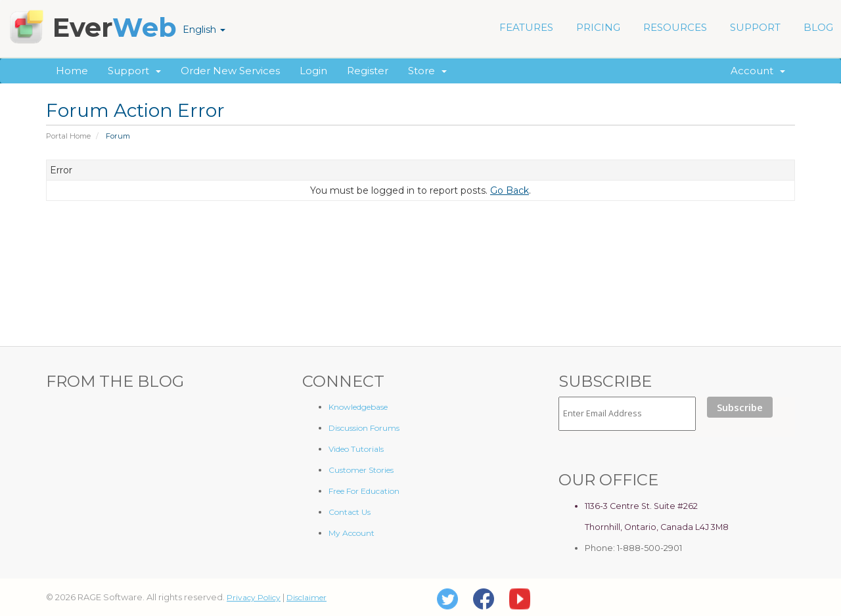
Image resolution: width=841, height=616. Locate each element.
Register (368, 71)
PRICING (598, 27)
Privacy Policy (254, 597)
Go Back (510, 190)
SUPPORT (755, 27)
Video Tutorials (356, 449)
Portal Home (68, 136)
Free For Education (364, 491)
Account (758, 71)
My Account (352, 533)
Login (313, 71)
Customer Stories (361, 470)
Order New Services (230, 71)
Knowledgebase (358, 407)
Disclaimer (307, 597)
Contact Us (350, 512)
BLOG (818, 27)
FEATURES (526, 27)
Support (134, 71)
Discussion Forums (364, 428)
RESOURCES (675, 27)
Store (427, 71)
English (204, 30)
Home (72, 71)
